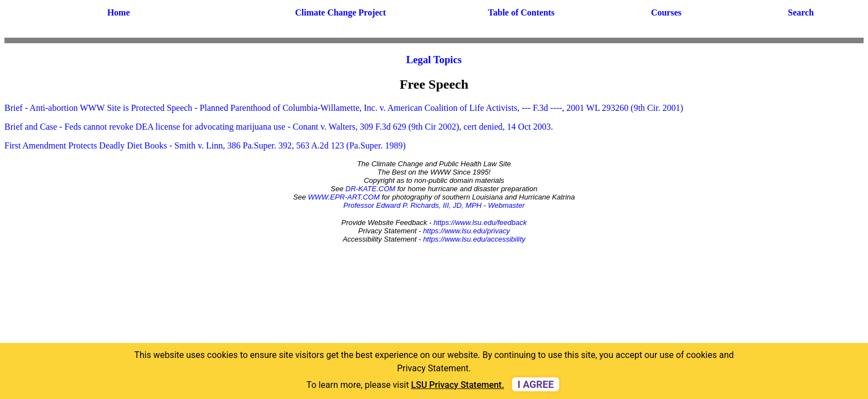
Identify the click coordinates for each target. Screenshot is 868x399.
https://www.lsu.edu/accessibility (474, 239)
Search (801, 12)
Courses (666, 12)
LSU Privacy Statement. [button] (458, 385)
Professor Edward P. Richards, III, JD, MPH (412, 205)
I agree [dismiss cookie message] (536, 384)
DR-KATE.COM (370, 189)
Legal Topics (434, 60)
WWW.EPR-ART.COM (344, 197)
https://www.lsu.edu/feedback (480, 222)
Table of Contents (521, 12)
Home (119, 12)
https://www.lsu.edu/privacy (466, 231)
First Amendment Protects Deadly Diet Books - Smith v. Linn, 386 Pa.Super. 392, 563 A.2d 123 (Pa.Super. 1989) (205, 145)
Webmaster (507, 205)
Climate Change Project (340, 12)
